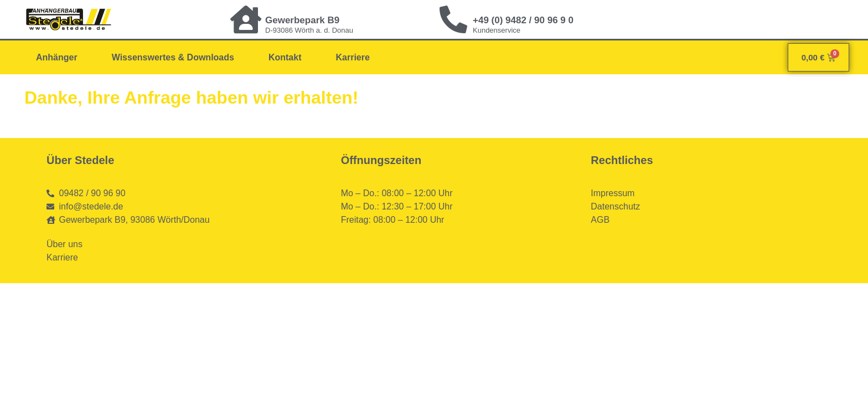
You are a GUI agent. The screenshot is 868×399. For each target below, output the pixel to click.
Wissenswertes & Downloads (173, 57)
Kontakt (285, 57)
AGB (600, 220)
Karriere (352, 57)
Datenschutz (615, 206)
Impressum (613, 193)
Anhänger (57, 57)
